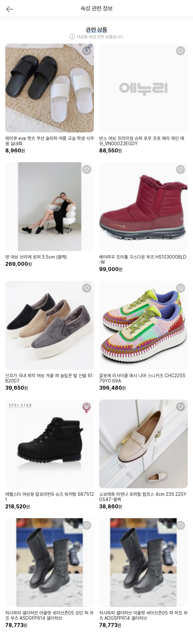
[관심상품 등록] (87, 51)
